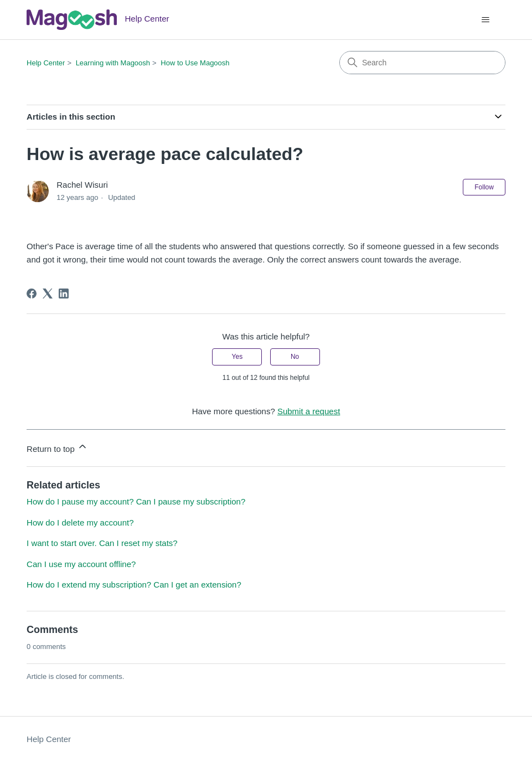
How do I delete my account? (80, 522)
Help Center (46, 63)
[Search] (422, 63)
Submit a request (309, 411)
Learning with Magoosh (113, 63)
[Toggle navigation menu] (486, 20)
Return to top (57, 447)
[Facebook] (32, 294)
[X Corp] (48, 294)
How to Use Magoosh (195, 63)
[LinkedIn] (64, 294)
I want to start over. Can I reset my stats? (102, 543)
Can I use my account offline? (81, 564)
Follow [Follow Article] (484, 187)
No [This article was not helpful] (295, 357)
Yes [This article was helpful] (237, 357)
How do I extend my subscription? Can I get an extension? (134, 585)
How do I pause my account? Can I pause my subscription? (136, 501)
